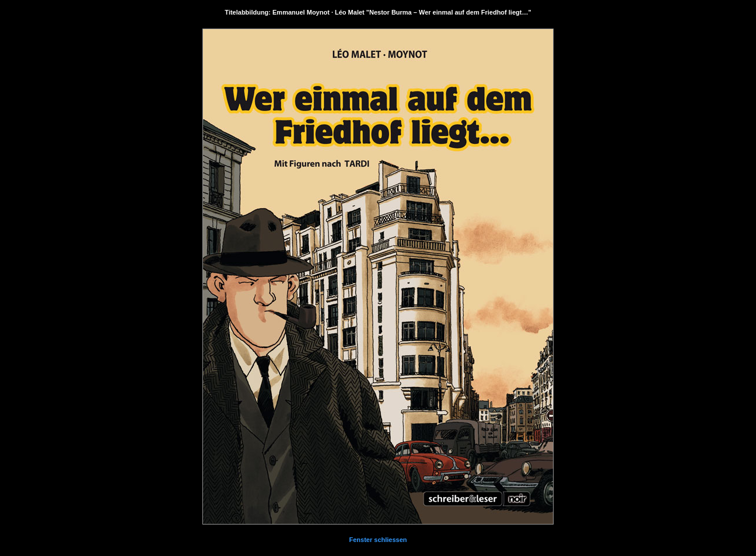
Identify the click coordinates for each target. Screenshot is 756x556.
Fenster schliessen (378, 540)
